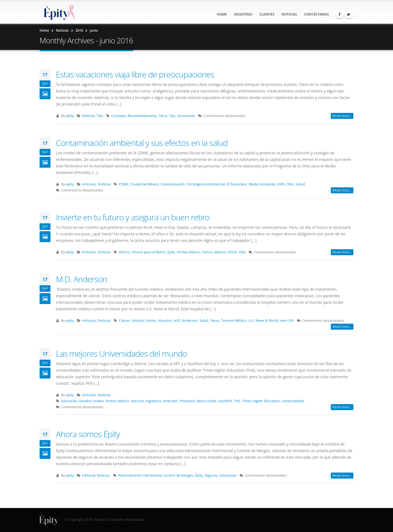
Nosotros (243, 14)
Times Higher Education (261, 401)
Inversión (170, 401)
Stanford (225, 401)
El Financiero (237, 184)
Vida (242, 252)
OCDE (232, 252)
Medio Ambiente (262, 184)
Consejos (119, 116)
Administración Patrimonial (140, 475)
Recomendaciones (142, 116)
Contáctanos (316, 14)
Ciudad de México (145, 184)
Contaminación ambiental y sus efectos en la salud (142, 143)
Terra (163, 116)
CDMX (124, 184)
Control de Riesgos (178, 475)
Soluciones (228, 475)
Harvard (137, 401)
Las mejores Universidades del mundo (121, 354)
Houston (165, 321)
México (220, 252)
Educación (69, 401)
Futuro (207, 252)
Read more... (342, 116)
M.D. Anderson (81, 279)
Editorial (89, 475)
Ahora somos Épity (88, 434)
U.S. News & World (264, 321)
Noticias (289, 14)
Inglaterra (153, 401)
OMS (281, 184)
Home (222, 14)
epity (70, 116)
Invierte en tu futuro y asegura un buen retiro (133, 217)
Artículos (89, 184)
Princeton (187, 401)
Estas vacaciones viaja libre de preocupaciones (135, 74)
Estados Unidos (144, 321)
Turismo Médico (234, 321)
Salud (300, 184)
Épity (171, 252)
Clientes (267, 14)
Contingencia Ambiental (206, 184)
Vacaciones (186, 116)
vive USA (287, 321)
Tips (100, 116)
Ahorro (124, 252)
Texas (215, 321)
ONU (290, 184)
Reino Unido (207, 401)
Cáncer (124, 321)
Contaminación (173, 184)
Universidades (293, 401)
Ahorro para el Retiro (149, 252)
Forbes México (188, 252)
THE (237, 401)
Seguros (211, 475)
